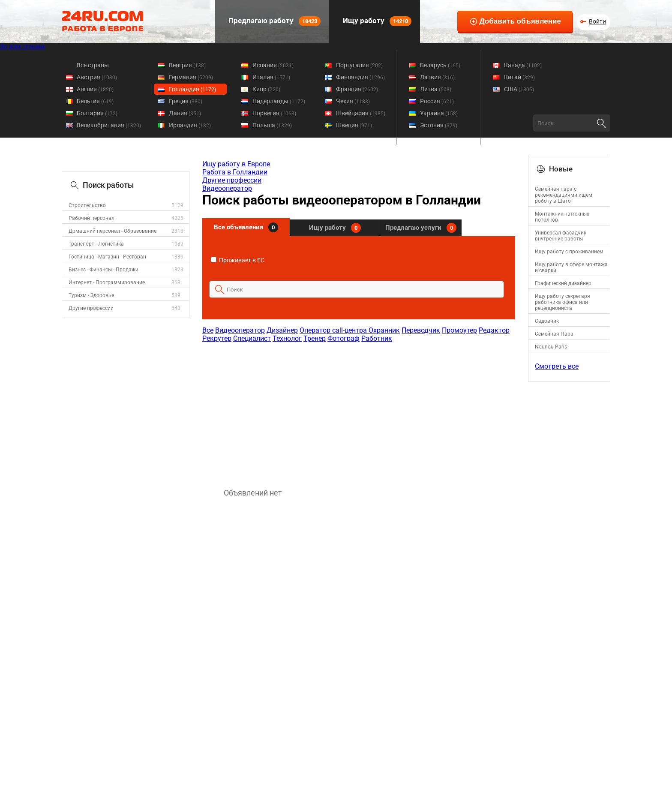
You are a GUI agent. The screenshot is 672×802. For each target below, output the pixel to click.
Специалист (252, 338)
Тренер (315, 338)
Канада (523, 65)
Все (208, 330)
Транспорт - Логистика (96, 244)
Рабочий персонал (91, 218)
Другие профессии (91, 308)
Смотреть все (557, 366)
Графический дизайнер (563, 283)
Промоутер (459, 330)
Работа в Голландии (235, 172)
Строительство (87, 205)
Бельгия (95, 101)
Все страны (93, 65)
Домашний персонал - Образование (112, 231)
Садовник (547, 321)
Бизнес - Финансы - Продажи (103, 270)
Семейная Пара (554, 334)
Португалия (359, 65)
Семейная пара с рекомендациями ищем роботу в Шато (564, 195)
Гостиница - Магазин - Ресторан (107, 257)
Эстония (439, 125)
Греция (186, 101)
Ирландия (190, 125)
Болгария (97, 113)
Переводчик (421, 330)
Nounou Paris (551, 347)
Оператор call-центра (334, 330)
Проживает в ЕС (238, 260)
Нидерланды (279, 101)
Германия (191, 77)
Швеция (354, 125)
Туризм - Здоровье (91, 295)
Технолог (287, 338)
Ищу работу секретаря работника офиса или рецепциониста (562, 302)
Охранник (384, 330)
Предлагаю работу (274, 21)
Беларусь (440, 65)
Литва (436, 89)
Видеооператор (227, 188)
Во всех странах (22, 46)
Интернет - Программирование (107, 282)
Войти (597, 21)
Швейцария (361, 113)
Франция (357, 89)
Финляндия (360, 77)
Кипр (266, 89)
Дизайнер (282, 330)
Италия (271, 77)
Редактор (494, 330)
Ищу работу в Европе (236, 164)
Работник (377, 338)
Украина (439, 113)
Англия (95, 89)
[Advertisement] (358, 411)
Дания (185, 113)
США (519, 89)
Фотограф (343, 338)
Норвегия (274, 113)
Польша (272, 125)
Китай (519, 77)
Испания (273, 65)
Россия (437, 101)
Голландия (192, 89)
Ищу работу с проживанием (569, 252)
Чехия (353, 101)
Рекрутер (217, 338)
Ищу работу (376, 21)
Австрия (97, 77)
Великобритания (109, 125)
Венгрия (187, 65)
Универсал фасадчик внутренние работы (561, 236)
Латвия (437, 77)
